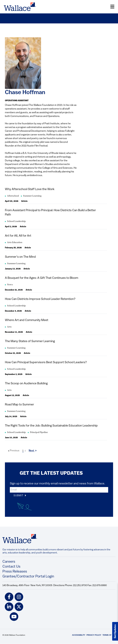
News (10, 285)
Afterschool (13, 196)
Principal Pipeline (39, 432)
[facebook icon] (9, 597)
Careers (9, 562)
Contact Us (11, 567)
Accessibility (79, 635)
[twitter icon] (19, 607)
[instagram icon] (19, 597)
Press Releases (15, 572)
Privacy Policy (94, 635)
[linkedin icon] (9, 607)
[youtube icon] (14, 617)
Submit (20, 496)
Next (33, 451)
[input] (59, 490)
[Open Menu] (112, 7)
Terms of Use (109, 635)
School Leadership (16, 221)
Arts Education (15, 243)
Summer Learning (32, 196)
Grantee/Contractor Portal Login (28, 577)
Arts (9, 327)
